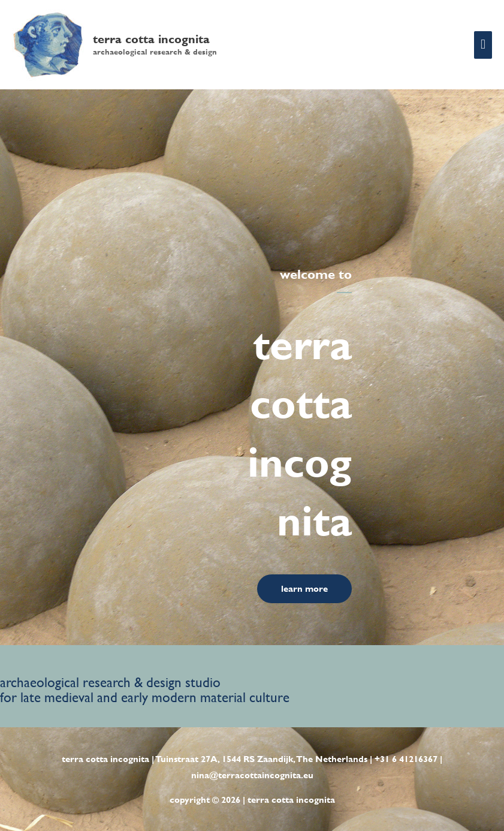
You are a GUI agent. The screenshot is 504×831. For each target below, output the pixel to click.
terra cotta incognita (151, 39)
